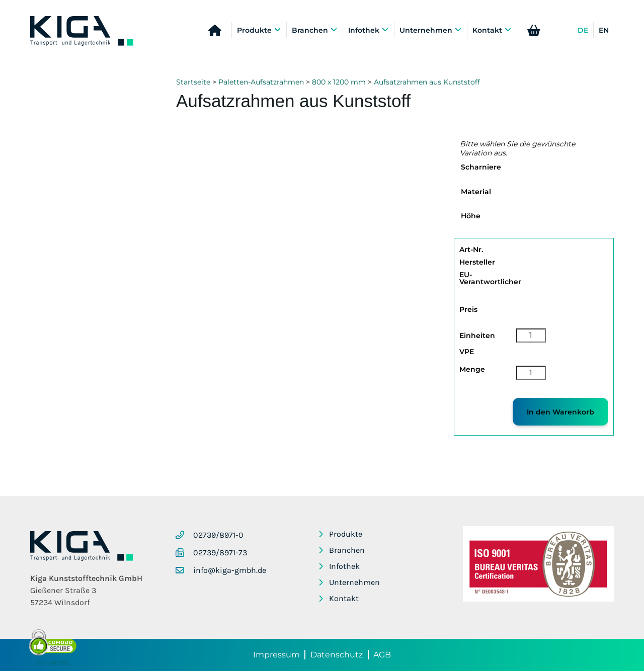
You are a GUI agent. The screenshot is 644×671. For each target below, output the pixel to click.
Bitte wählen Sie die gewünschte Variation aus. (517, 148)
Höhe (471, 216)
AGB (382, 655)
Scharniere (481, 167)
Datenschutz (337, 655)
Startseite (193, 82)
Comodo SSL (53, 663)
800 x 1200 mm (339, 82)
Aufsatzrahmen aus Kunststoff (427, 82)
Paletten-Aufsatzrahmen (261, 82)
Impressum (276, 655)
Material (476, 192)
